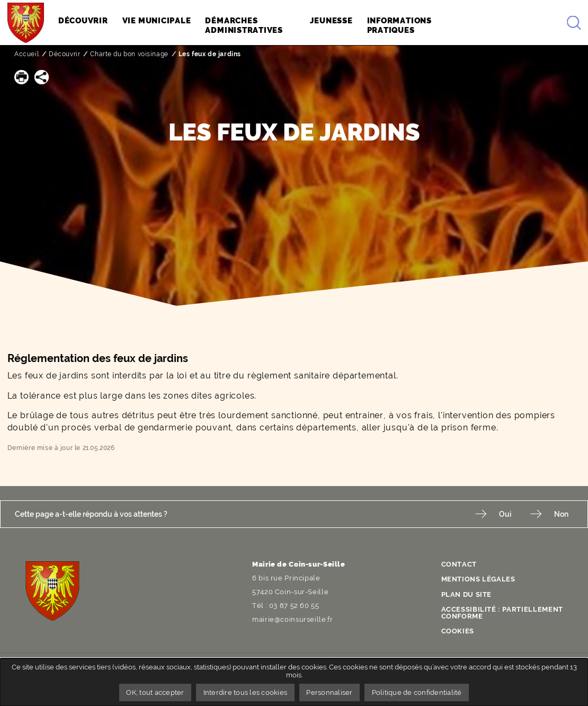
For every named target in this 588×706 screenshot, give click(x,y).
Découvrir (64, 54)
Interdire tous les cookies (246, 692)
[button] (21, 77)
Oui (505, 514)
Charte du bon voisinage (129, 54)
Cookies (458, 631)
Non (561, 514)
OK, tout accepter (155, 692)
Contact (459, 564)
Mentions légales (478, 579)
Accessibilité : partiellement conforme (502, 613)
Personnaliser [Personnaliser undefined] (329, 692)
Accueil (26, 54)
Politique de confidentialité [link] (417, 692)
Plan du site (467, 594)
